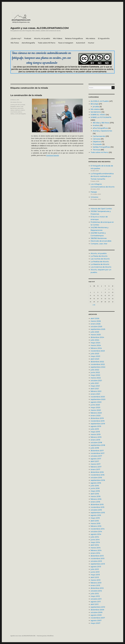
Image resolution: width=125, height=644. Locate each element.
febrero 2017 (96, 467)
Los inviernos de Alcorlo (101, 267)
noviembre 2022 (98, 364)
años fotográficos (100, 128)
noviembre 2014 (98, 529)
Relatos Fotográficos (74, 38)
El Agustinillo (104, 38)
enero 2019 (95, 440)
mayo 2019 (95, 432)
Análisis (96, 125)
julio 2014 (95, 537)
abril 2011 (95, 604)
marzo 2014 (96, 548)
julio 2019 (95, 429)
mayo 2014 (95, 542)
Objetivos (97, 142)
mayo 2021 (95, 386)
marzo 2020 (96, 410)
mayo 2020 (95, 407)
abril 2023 (95, 359)
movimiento (14, 112)
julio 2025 (95, 332)
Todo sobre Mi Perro (47, 43)
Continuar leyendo (53, 155)
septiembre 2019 (98, 424)
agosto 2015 (96, 515)
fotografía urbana (15, 106)
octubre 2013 (96, 561)
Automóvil (81, 43)
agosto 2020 (96, 402)
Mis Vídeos (58, 38)
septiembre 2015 (98, 513)
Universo (94, 197)
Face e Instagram (66, 43)
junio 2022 (95, 372)
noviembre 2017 (98, 453)
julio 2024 (95, 340)
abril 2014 (95, 545)
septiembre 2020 (98, 399)
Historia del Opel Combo (101, 209)
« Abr (94, 305)
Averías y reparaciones (102, 131)
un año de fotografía (20, 114)
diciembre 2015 (97, 504)
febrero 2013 (96, 583)
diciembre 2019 (97, 418)
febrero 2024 (96, 348)
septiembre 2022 (98, 367)
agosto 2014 (96, 534)
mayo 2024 (95, 343)
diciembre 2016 (97, 472)
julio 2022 (95, 370)
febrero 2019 (96, 437)
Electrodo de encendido (101, 241)
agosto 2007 (96, 620)
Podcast (28, 38)
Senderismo (96, 112)
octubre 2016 (96, 478)
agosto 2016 (96, 483)
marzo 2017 (96, 464)
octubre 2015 (96, 510)
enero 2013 (95, 585)
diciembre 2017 (97, 451)
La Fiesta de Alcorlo (99, 256)
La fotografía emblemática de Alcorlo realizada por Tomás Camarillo (102, 176)
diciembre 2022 (97, 362)
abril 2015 (95, 521)
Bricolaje (94, 104)
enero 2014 (95, 553)
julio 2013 (95, 569)
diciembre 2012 (97, 588)
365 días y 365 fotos (101, 123)
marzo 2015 (95, 523)
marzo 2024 (96, 345)
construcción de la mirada (18, 105)
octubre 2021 (96, 380)
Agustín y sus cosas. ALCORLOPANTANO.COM (40, 28)
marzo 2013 (95, 580)
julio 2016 (95, 486)
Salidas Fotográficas (101, 147)
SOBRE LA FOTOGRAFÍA (101, 117)
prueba (96, 107)
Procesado (97, 144)
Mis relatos (90, 38)
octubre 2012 (96, 591)
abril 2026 (95, 318)
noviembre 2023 (98, 351)
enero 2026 (96, 324)
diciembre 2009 (97, 610)
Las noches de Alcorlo (100, 259)
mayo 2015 (95, 518)
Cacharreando (99, 136)
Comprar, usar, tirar (99, 244)
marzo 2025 (96, 335)
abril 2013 (95, 577)
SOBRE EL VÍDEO (98, 115)
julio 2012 (95, 593)
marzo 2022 (96, 378)
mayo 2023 (95, 356)
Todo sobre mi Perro (99, 152)
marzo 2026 (96, 321)
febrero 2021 (96, 391)
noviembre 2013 (97, 558)
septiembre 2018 (98, 445)
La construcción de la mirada (26, 95)
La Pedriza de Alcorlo (100, 262)
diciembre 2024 (97, 337)
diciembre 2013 (97, 556)
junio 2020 (95, 405)
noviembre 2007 (98, 618)
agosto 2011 (96, 602)
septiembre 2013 (98, 564)
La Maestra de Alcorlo (100, 264)
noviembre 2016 (98, 475)
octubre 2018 (96, 442)
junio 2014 (95, 540)
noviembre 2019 (98, 421)
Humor (91, 43)
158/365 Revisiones (99, 238)
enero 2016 (95, 502)
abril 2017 (95, 461)
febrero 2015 (96, 526)
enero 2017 (95, 469)
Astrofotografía (28, 43)
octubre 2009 (96, 612)
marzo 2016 (96, 496)
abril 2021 (95, 389)
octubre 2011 (96, 599)
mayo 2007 (95, 623)
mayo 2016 (95, 491)
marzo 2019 (96, 434)
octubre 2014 (96, 531)
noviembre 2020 (98, 397)
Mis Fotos (15, 43)
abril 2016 (95, 494)
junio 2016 (95, 488)
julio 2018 (95, 448)
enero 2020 (96, 416)
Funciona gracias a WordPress (45, 636)
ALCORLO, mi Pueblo (100, 101)
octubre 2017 (96, 456)
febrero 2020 (96, 413)
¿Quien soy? (16, 38)
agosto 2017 (96, 459)
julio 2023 (95, 354)
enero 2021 (95, 394)
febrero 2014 (96, 550)
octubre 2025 (96, 326)
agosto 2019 (96, 426)
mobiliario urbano (20, 110)
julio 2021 (95, 383)
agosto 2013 (96, 567)
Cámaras (96, 139)
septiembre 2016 (98, 480)
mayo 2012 (95, 596)
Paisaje (94, 192)
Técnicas (19, 102)
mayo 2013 (95, 575)
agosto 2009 (96, 615)
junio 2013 (95, 572)
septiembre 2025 (98, 329)
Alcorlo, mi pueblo (42, 38)
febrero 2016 (96, 499)
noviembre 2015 (97, 507)
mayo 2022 (95, 375)
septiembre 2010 (98, 607)
